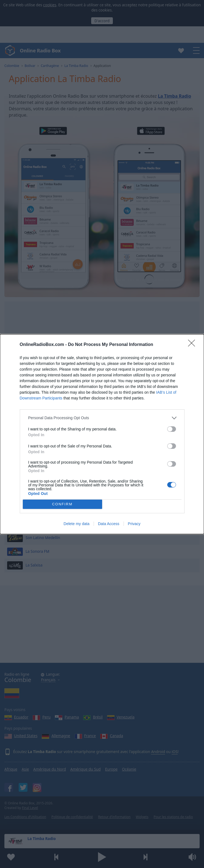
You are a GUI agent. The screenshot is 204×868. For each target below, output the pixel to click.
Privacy (134, 524)
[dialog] (102, 434)
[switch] (172, 429)
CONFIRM (62, 504)
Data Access (109, 524)
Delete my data (77, 524)
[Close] (193, 345)
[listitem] (102, 418)
